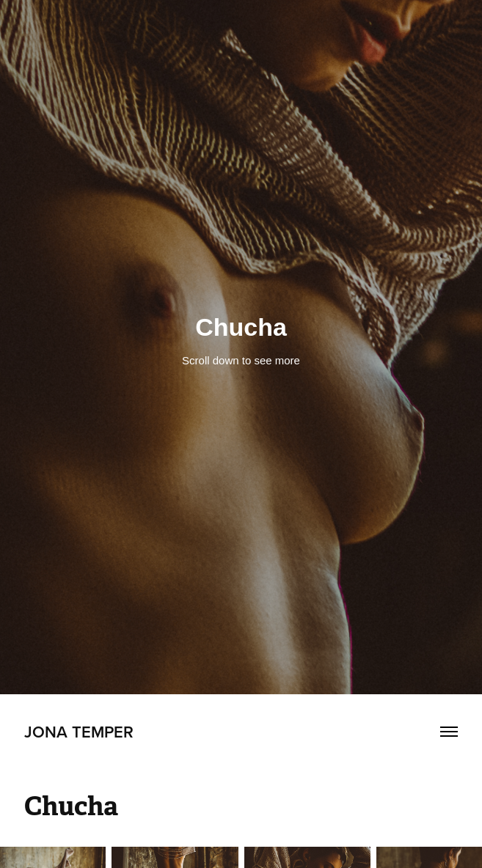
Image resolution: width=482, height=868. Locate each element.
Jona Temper (79, 732)
